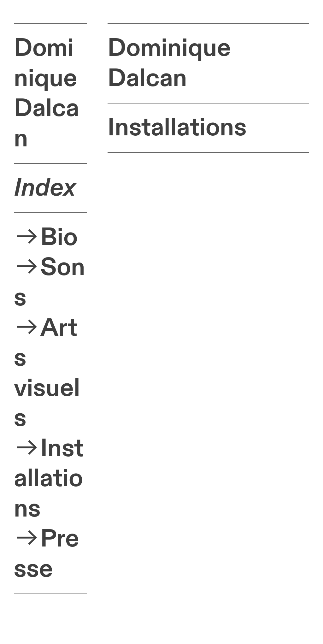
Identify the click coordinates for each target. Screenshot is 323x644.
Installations (49, 479)
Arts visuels (47, 373)
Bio (59, 237)
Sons (50, 283)
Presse (47, 554)
